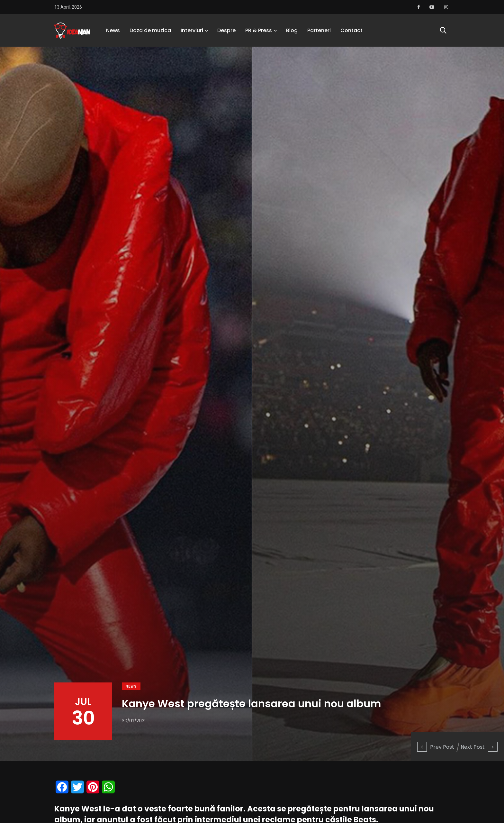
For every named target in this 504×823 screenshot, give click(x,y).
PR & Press (259, 30)
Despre (226, 30)
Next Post (479, 747)
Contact (351, 30)
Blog (292, 30)
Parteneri (319, 30)
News (113, 30)
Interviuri (192, 30)
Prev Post (436, 747)
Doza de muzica (150, 30)
